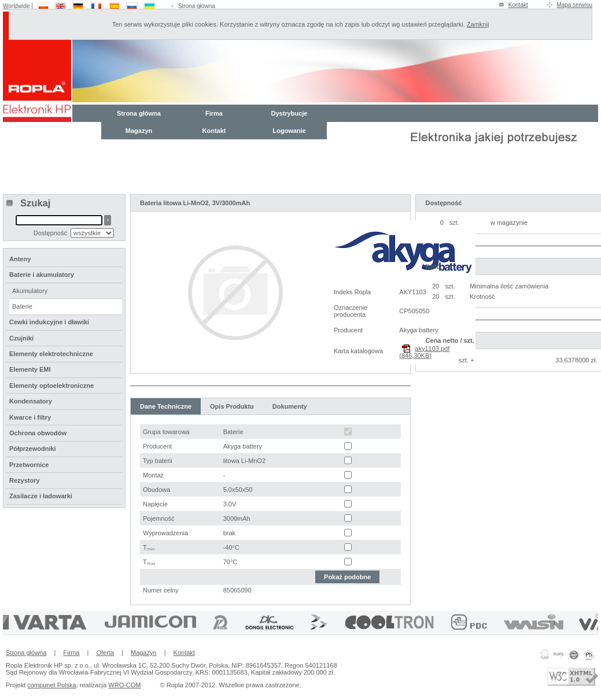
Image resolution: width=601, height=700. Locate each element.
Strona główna (197, 6)
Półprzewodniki (33, 449)
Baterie (22, 306)
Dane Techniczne (166, 406)
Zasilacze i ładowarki (41, 496)
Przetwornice (29, 465)
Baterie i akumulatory (42, 275)
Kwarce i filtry (30, 417)
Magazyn (139, 131)
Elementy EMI (30, 369)
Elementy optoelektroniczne (51, 386)
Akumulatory (30, 291)
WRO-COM (124, 685)
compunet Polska (51, 685)
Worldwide (16, 6)
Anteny (20, 259)
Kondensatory (31, 401)
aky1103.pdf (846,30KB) (424, 352)
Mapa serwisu (574, 5)
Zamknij (478, 24)
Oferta (105, 653)
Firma (214, 113)
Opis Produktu (232, 406)
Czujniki (21, 338)
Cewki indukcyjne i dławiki (49, 322)
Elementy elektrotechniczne (51, 354)
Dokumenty (290, 406)
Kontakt (518, 5)
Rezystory (25, 480)
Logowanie (289, 131)
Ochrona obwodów (38, 433)
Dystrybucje (290, 113)
